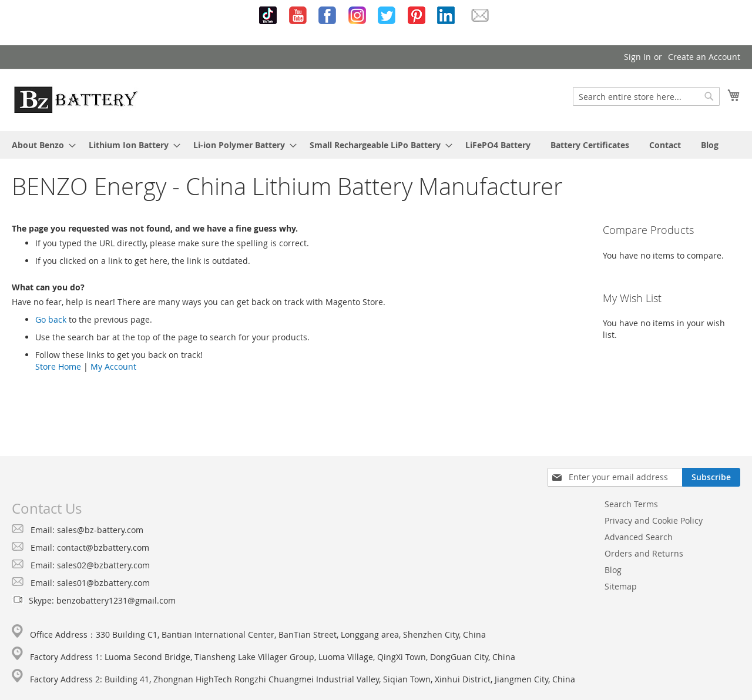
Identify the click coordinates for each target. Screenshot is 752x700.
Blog (613, 570)
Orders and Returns (644, 553)
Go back (51, 319)
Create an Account (704, 57)
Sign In (637, 57)
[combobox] (646, 96)
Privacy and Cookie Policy (654, 520)
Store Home (58, 366)
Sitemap (621, 586)
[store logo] (76, 99)
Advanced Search (639, 537)
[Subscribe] (711, 477)
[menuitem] (40, 145)
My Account (113, 366)
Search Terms (631, 504)
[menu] (376, 145)
